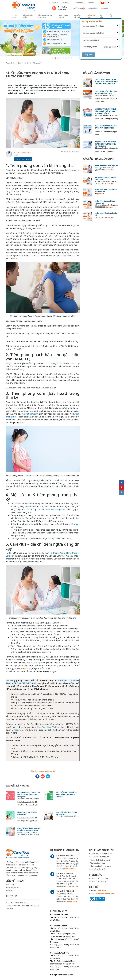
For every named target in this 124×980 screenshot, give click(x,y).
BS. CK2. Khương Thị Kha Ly (108, 119)
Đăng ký (105, 8)
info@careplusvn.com (105, 894)
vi (104, 2)
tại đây (17, 730)
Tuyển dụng (80, 3)
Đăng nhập (93, 8)
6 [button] (66, 58)
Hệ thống (66, 3)
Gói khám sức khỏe (28, 16)
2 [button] (55, 58)
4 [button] (61, 58)
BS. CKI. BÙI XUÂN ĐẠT (106, 151)
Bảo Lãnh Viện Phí (77, 16)
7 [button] (69, 58)
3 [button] (58, 58)
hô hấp (60, 363)
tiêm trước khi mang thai (52, 509)
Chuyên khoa (14, 16)
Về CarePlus (53, 3)
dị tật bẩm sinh (31, 414)
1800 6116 (26, 668)
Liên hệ (91, 3)
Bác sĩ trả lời (92, 16)
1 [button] (53, 58)
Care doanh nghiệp (63, 16)
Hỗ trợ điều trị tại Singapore (45, 16)
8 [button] (71, 58)
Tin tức (102, 16)
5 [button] (63, 58)
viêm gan (75, 524)
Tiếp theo (88, 55)
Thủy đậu (29, 507)
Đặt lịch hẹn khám (23, 159)
